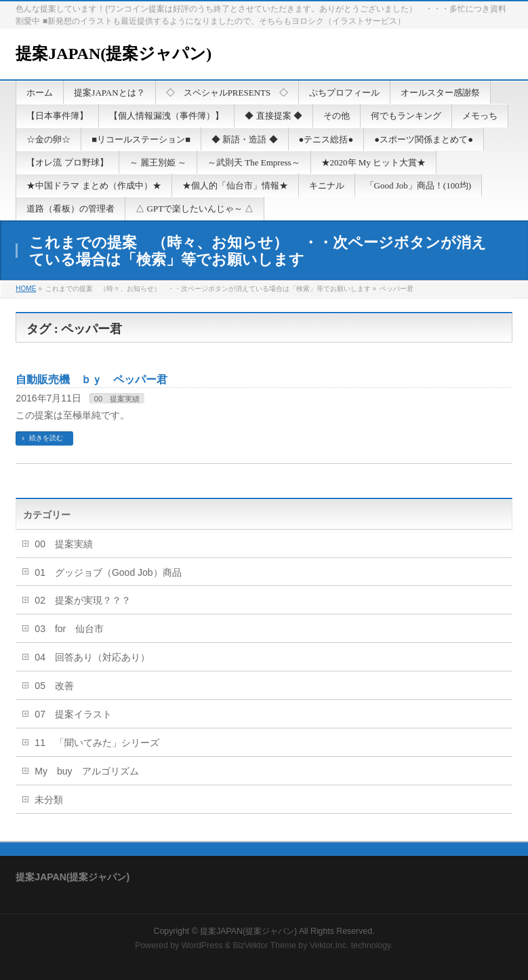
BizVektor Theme (264, 945)
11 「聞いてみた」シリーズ (97, 743)
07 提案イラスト (73, 714)
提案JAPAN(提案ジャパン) (114, 54)
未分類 (49, 800)
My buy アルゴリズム (86, 771)
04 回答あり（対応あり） (92, 657)
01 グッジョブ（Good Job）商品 (108, 572)
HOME (26, 289)
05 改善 (54, 686)
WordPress (202, 945)
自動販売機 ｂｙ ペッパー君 (92, 379)
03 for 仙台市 (69, 629)
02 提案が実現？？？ (83, 600)
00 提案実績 (117, 399)
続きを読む (46, 438)
